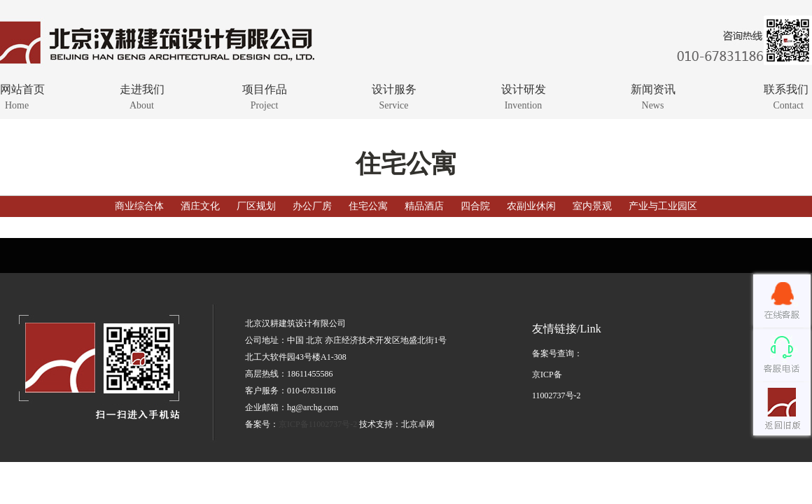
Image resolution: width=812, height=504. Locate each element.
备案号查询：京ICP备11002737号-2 (557, 374)
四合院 (475, 206)
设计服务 (394, 96)
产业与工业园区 (663, 206)
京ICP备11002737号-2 (318, 424)
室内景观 (592, 206)
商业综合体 (141, 206)
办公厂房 (312, 206)
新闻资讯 (653, 96)
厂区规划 (256, 206)
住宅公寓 (368, 206)
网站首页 (47, 96)
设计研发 (523, 96)
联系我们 (761, 96)
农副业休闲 (531, 206)
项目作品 (264, 96)
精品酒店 (424, 206)
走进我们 (142, 96)
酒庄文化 (200, 206)
